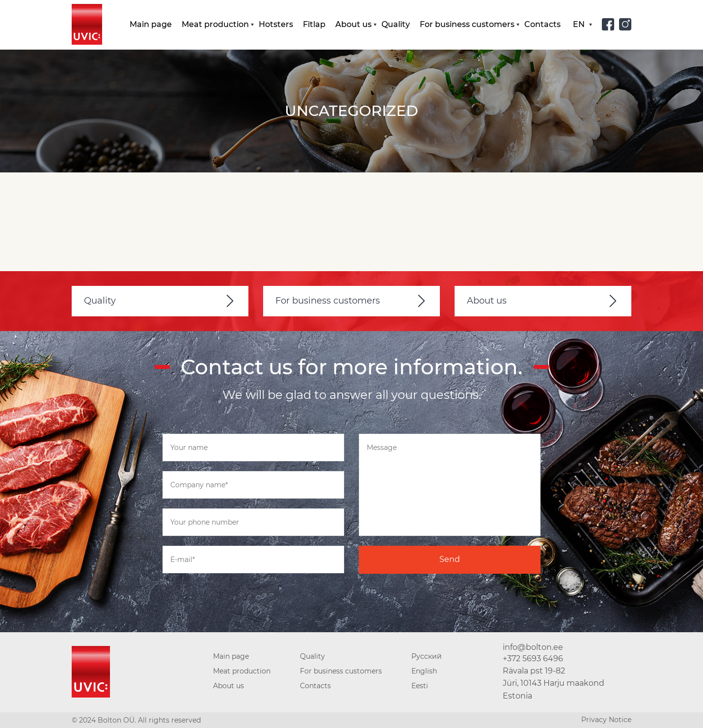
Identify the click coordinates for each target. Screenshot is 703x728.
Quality (396, 24)
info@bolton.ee (533, 647)
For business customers (467, 24)
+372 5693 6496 (533, 658)
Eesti (420, 686)
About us (353, 24)
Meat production (215, 24)
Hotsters (276, 24)
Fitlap (314, 24)
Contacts (542, 24)
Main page (151, 24)
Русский (427, 656)
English (424, 671)
